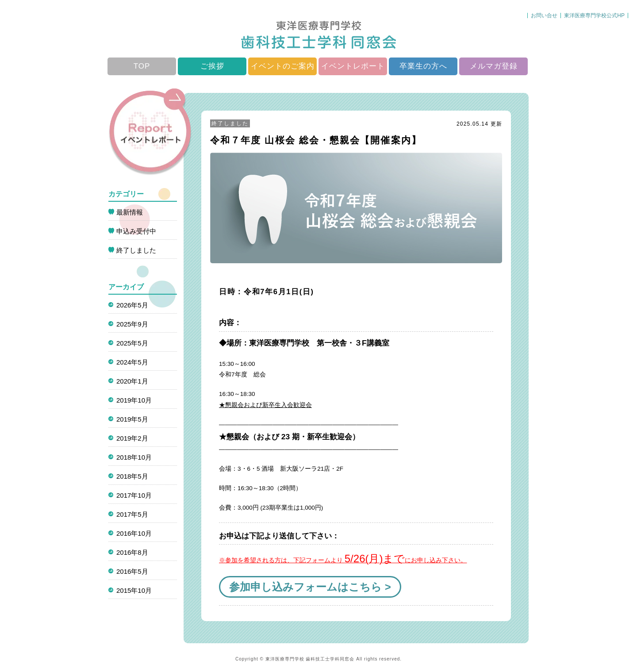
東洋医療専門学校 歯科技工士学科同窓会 (310, 659)
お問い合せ (544, 15)
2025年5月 (132, 343)
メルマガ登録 (494, 66)
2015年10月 (134, 590)
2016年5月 (132, 571)
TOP (142, 66)
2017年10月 (134, 495)
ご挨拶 (212, 66)
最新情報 (130, 212)
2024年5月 (132, 362)
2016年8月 (132, 552)
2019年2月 (132, 438)
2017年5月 (132, 514)
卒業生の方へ (423, 66)
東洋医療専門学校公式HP (594, 15)
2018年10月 (134, 457)
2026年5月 (132, 305)
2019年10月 (134, 400)
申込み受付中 (136, 231)
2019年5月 (132, 419)
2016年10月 (134, 533)
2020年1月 (132, 381)
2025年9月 (132, 324)
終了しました (230, 123)
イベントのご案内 (283, 66)
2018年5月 (132, 476)
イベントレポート (353, 66)
